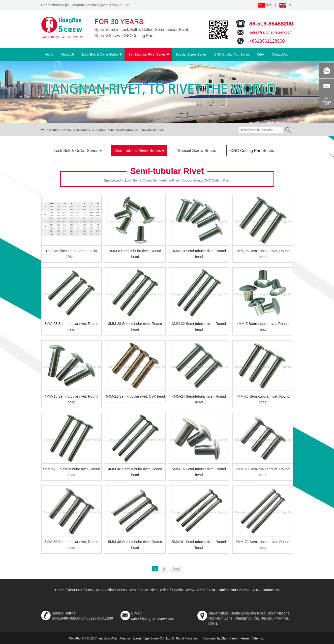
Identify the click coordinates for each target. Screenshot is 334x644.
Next (176, 569)
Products (84, 130)
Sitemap (258, 638)
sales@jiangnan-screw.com (271, 32)
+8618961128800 (267, 41)
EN (285, 5)
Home (67, 130)
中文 (265, 5)
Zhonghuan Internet (235, 638)
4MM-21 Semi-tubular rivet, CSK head (135, 396)
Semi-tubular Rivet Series (115, 130)
